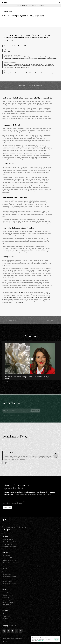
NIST (21, 303)
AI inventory (36, 297)
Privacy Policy (22, 415)
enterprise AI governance (22, 292)
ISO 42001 (14, 303)
